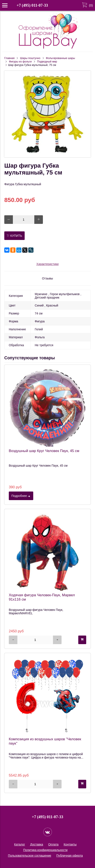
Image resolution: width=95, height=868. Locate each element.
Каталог (20, 844)
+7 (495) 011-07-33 (32, 5)
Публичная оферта (70, 856)
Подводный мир (47, 62)
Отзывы (47, 278)
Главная (9, 58)
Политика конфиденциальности (45, 850)
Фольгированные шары (60, 58)
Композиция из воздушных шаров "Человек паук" (45, 741)
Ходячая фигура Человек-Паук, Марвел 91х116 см (42, 597)
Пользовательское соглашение (30, 856)
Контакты (70, 844)
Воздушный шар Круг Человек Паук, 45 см (44, 451)
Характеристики (48, 264)
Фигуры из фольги (20, 62)
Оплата (53, 844)
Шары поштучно (30, 58)
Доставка (37, 844)
